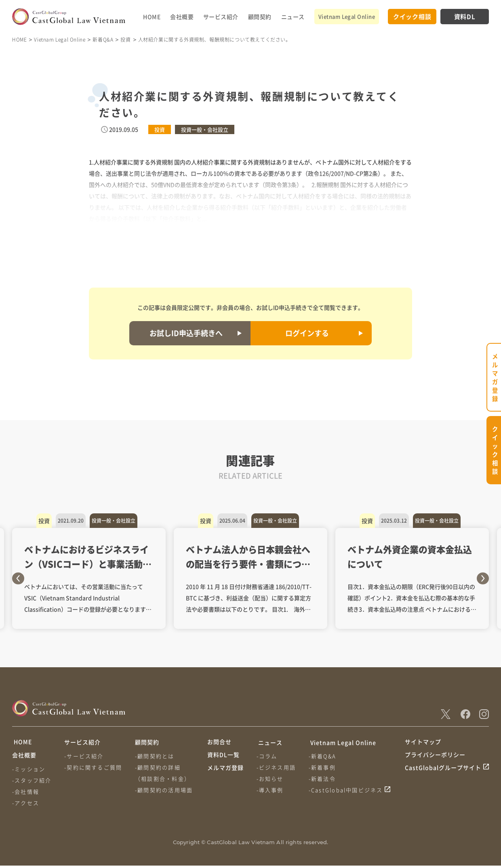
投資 (125, 39)
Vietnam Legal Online (347, 16)
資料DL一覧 (223, 757)
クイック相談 (412, 16)
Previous (18, 578)
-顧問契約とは (156, 756)
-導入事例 (270, 790)
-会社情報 (26, 794)
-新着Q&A (324, 756)
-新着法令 (323, 779)
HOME (152, 17)
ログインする (307, 333)
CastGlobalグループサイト (443, 773)
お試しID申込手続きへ (186, 333)
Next (483, 578)
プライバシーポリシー (435, 757)
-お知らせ (270, 779)
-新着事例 (323, 767)
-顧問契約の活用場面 (165, 790)
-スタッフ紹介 (32, 783)
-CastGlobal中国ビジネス (347, 790)
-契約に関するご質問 (94, 767)
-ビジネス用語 (277, 767)
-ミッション (29, 771)
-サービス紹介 (85, 756)
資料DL (465, 16)
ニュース (293, 17)
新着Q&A (103, 39)
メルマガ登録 (225, 773)
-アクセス (26, 805)
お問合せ (219, 742)
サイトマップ (423, 742)
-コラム (267, 756)
